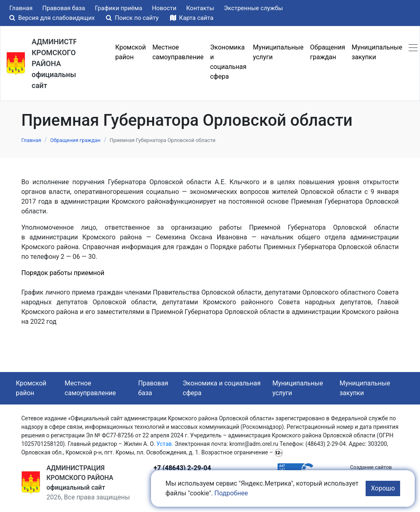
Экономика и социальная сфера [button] (228, 62)
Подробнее (231, 493)
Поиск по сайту (133, 18)
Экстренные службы (254, 8)
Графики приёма (119, 8)
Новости (164, 8)
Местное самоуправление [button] (178, 52)
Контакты (200, 8)
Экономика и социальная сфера (222, 388)
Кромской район (31, 388)
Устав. (165, 444)
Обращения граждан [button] (327, 52)
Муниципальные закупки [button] (377, 52)
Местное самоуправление (90, 388)
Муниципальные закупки (365, 388)
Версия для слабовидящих (53, 18)
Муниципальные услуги (298, 388)
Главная (21, 8)
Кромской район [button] (130, 52)
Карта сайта (192, 18)
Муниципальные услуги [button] (278, 52)
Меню (94, 62)
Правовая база (64, 8)
